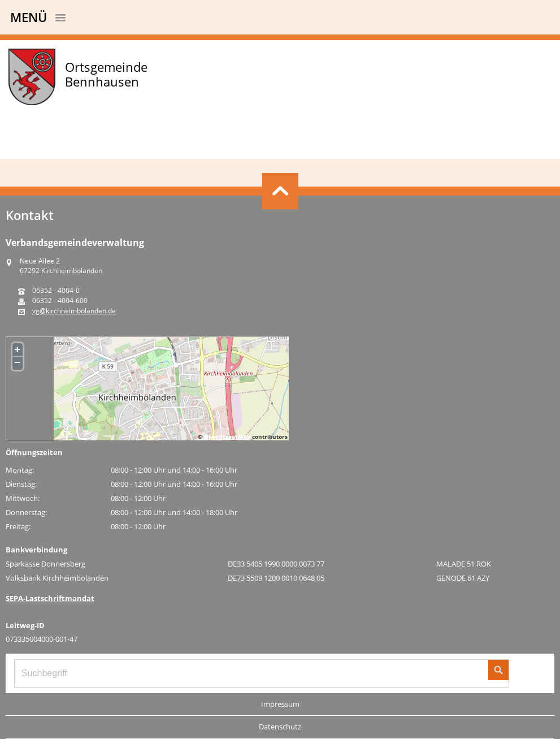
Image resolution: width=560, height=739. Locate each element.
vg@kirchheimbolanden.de (74, 311)
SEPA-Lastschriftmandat (50, 598)
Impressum (280, 704)
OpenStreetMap (227, 437)
